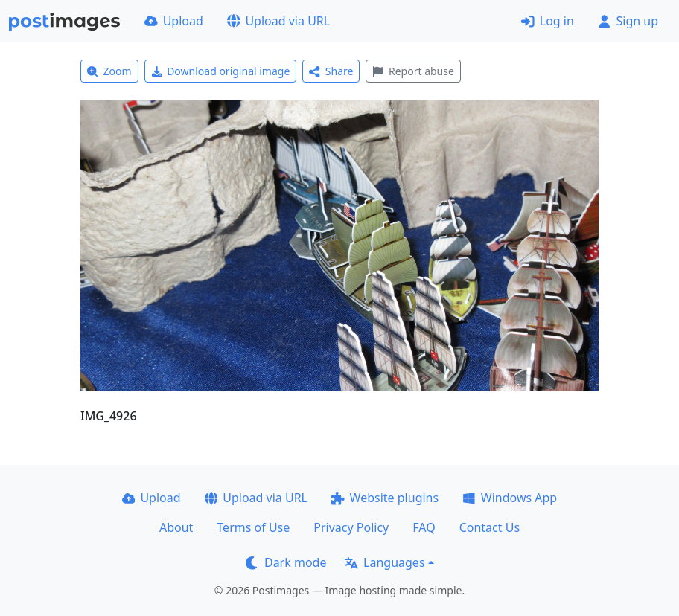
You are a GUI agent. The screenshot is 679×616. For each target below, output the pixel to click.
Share (331, 71)
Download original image (221, 71)
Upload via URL (278, 21)
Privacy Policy (351, 527)
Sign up (628, 21)
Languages (385, 562)
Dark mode (286, 562)
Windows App (510, 498)
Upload (174, 21)
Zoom (109, 71)
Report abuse (413, 71)
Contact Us (490, 527)
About (176, 527)
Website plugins (385, 498)
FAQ (424, 527)
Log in (548, 21)
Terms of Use (253, 527)
